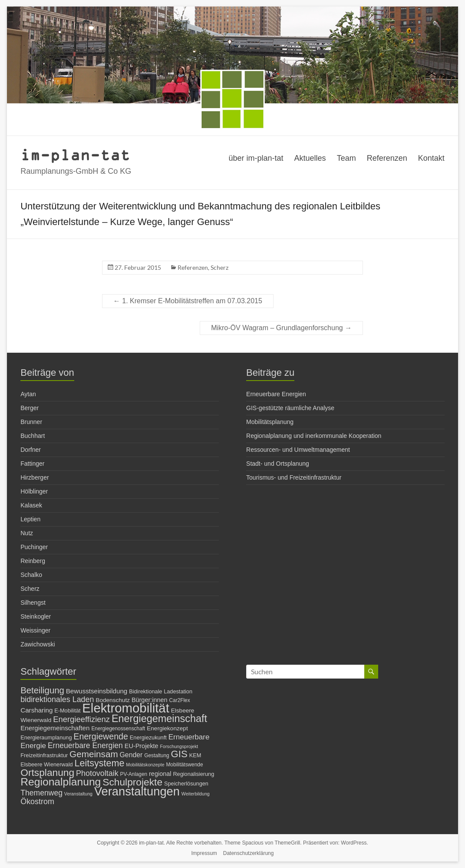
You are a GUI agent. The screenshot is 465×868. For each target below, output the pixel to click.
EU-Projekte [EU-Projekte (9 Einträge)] (142, 746)
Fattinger (32, 464)
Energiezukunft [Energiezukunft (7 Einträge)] (148, 737)
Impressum (204, 853)
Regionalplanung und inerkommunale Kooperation (314, 436)
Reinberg (33, 561)
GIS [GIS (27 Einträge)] (179, 754)
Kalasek (31, 505)
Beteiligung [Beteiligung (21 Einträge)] (42, 690)
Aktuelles (310, 158)
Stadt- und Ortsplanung (278, 464)
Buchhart (33, 436)
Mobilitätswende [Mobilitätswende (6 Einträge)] (184, 765)
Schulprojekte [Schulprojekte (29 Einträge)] (132, 782)
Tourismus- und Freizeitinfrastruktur (294, 477)
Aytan (28, 394)
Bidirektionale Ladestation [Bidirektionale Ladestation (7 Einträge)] (161, 691)
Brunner (31, 422)
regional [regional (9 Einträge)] (160, 774)
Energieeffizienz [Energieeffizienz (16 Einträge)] (81, 719)
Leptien (30, 519)
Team (346, 158)
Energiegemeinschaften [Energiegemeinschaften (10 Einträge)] (55, 728)
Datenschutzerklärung (249, 853)
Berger (30, 408)
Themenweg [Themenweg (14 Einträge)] (41, 793)
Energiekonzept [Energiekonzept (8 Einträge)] (167, 728)
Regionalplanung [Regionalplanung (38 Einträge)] (61, 782)
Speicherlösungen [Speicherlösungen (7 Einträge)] (186, 784)
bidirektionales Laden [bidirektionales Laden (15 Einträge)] (57, 699)
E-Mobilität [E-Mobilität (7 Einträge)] (67, 711)
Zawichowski (38, 644)
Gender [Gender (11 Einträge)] (131, 755)
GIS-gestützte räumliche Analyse (290, 408)
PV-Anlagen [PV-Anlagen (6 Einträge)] (134, 774)
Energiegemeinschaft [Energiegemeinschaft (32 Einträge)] (159, 719)
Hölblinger (34, 491)
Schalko (31, 575)
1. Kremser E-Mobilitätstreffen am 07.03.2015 (188, 301)
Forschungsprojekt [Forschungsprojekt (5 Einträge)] (179, 746)
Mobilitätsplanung (270, 422)
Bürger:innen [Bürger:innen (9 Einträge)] (150, 700)
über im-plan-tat (256, 158)
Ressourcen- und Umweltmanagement (298, 450)
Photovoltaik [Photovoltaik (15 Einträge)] (97, 773)
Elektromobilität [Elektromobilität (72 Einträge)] (126, 708)
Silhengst (33, 603)
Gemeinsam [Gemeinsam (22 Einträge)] (94, 754)
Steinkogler (36, 616)
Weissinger (35, 630)
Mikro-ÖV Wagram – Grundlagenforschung (281, 328)
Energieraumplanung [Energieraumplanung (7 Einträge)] (46, 737)
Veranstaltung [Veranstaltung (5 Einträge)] (78, 794)
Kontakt (431, 158)
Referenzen (387, 158)
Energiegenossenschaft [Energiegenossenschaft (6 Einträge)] (118, 729)
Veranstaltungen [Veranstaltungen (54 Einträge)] (137, 791)
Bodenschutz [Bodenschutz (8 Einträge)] (113, 700)
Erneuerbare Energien (276, 394)
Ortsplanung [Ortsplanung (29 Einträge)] (47, 772)
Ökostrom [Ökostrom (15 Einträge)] (37, 802)
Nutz (27, 533)
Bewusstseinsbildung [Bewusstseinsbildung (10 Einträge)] (97, 691)
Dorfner (31, 450)
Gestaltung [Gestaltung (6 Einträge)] (157, 755)
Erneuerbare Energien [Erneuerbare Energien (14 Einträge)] (85, 745)
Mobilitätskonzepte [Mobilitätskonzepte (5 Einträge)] (145, 765)
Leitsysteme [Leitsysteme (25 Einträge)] (99, 763)
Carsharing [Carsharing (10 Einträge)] (36, 710)
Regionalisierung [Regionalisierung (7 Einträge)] (193, 774)
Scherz (219, 267)
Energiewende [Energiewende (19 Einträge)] (101, 736)
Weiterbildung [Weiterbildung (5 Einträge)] (196, 794)
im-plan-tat (75, 154)
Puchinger (34, 547)
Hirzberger (35, 477)
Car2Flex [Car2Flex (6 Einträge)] (180, 700)
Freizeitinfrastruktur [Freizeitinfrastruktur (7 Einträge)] (44, 755)
